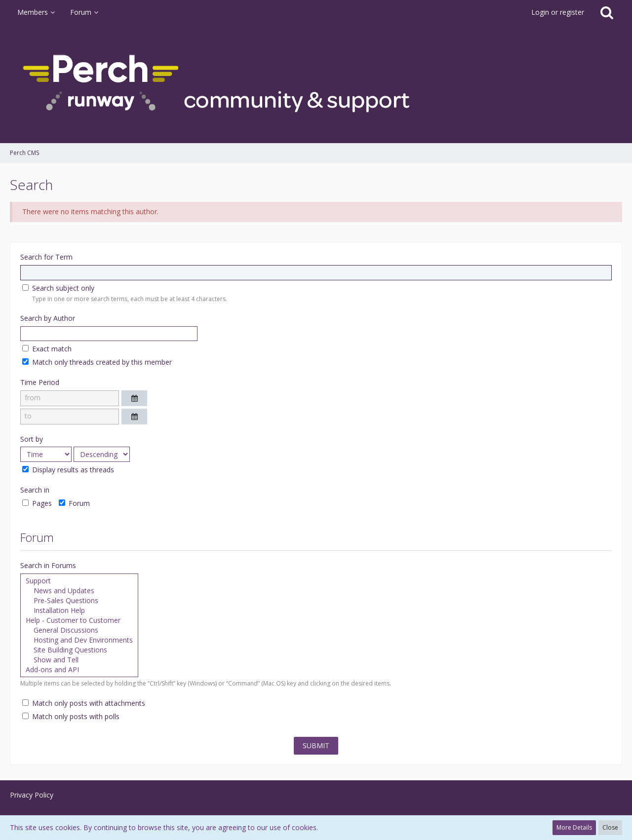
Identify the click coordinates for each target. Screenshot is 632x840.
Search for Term (46, 257)
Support (79, 581)
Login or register (558, 12)
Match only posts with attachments (84, 704)
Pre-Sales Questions (79, 601)
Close (610, 827)
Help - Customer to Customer (79, 620)
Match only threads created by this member (97, 362)
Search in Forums (48, 565)
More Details (574, 827)
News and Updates (79, 591)
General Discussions (79, 630)
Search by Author (48, 318)
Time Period (40, 382)
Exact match (47, 349)
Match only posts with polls (71, 716)
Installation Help (79, 611)
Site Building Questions (79, 650)
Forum (74, 503)
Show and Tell (79, 660)
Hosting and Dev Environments (79, 640)
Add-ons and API (79, 670)
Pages (37, 503)
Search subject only (58, 288)
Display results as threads (68, 470)
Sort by (32, 439)
